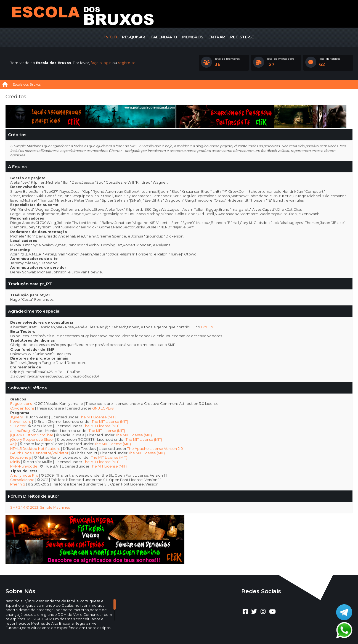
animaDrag (20, 431)
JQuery (17, 417)
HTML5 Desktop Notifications (35, 449)
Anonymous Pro (24, 475)
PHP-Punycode (24, 466)
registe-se (127, 63)
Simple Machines (55, 507)
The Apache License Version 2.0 (155, 449)
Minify (15, 462)
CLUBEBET (173, 627)
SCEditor (18, 426)
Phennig (18, 484)
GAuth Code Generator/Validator (39, 453)
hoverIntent (21, 422)
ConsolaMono (22, 480)
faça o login (101, 63)
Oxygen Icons (22, 408)
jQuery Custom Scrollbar (32, 435)
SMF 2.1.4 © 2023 (24, 507)
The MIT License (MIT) (97, 417)
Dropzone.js (21, 457)
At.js (14, 444)
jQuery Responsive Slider (32, 440)
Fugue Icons (21, 404)
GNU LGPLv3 (103, 408)
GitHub (207, 327)
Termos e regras (185, 632)
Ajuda (164, 632)
